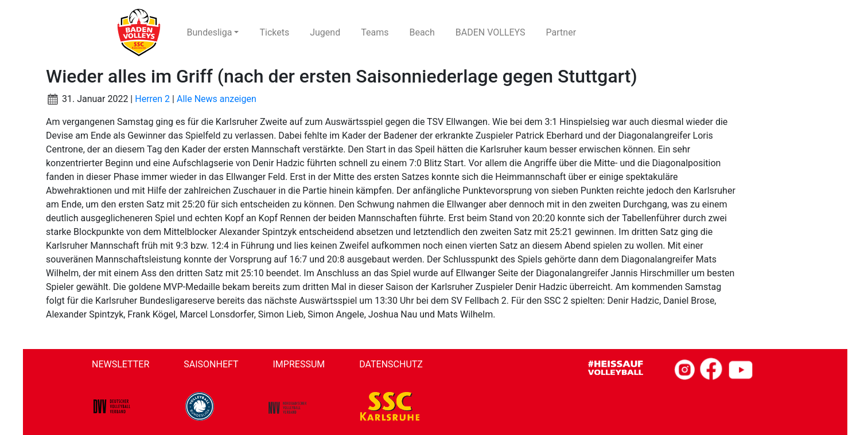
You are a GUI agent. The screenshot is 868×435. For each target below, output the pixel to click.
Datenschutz (391, 364)
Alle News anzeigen (217, 99)
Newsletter (120, 364)
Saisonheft (211, 364)
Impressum (299, 364)
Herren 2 (152, 99)
